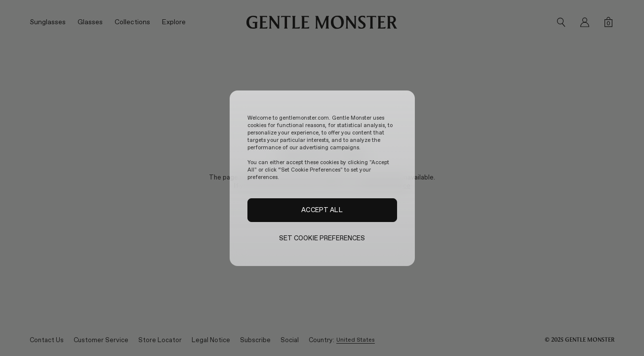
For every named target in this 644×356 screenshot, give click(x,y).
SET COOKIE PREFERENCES (322, 238)
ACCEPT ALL (322, 210)
